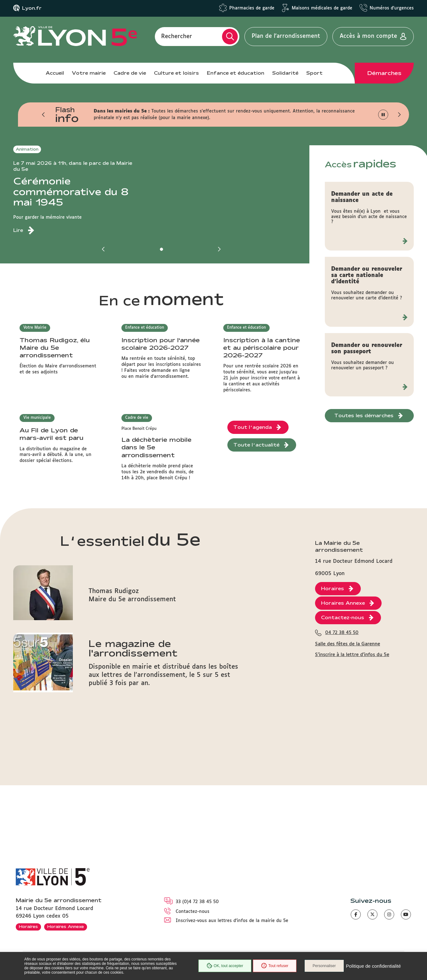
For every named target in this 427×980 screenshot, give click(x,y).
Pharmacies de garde (252, 8)
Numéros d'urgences (392, 8)
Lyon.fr (32, 8)
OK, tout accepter (225, 966)
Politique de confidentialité (373, 966)
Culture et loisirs (176, 73)
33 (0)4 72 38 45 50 (197, 902)
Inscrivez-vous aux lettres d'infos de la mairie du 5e (232, 921)
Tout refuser (275, 966)
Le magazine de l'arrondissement (133, 752)
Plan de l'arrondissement (286, 36)
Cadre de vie (130, 73)
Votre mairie (89, 73)
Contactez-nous (193, 912)
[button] (44, 115)
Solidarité (285, 73)
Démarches (384, 73)
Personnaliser (324, 966)
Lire (18, 230)
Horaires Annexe (66, 926)
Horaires (28, 926)
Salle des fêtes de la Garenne (348, 797)
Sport (314, 73)
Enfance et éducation (236, 73)
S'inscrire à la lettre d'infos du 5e (352, 807)
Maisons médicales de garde (322, 8)
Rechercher (177, 36)
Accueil (55, 73)
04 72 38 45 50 (342, 786)
